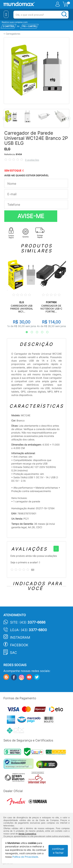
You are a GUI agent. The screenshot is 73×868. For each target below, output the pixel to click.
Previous (5, 118)
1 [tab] (25, 332)
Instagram (20, 637)
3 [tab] (35, 332)
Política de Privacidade (25, 857)
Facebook (19, 645)
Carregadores (13, 34)
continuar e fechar (58, 851)
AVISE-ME (31, 216)
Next (68, 118)
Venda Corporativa (27, 834)
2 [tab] (30, 332)
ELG (7, 149)
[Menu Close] (6, 14)
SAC (13, 653)
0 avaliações (32, 160)
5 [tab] (46, 332)
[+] (56, 549)
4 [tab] (40, 332)
